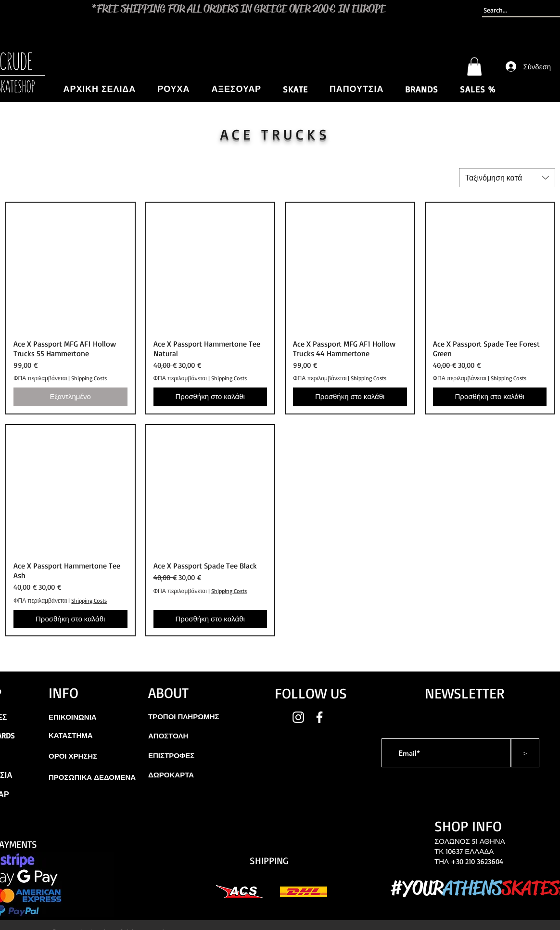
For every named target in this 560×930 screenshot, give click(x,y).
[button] (474, 66)
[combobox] (507, 178)
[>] (525, 753)
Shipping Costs (89, 378)
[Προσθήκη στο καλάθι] (210, 397)
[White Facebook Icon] (319, 717)
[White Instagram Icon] (298, 717)
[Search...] (516, 10)
